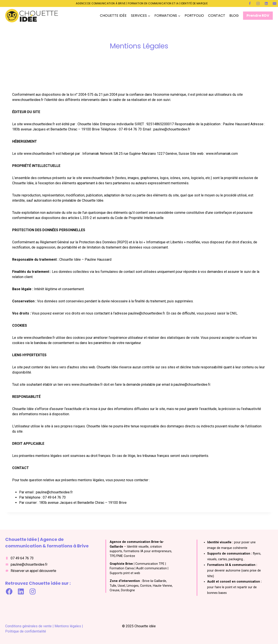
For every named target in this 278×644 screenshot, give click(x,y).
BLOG (234, 16)
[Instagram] (258, 3)
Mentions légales (68, 626)
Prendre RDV (258, 16)
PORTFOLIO (194, 16)
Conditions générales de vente (28, 626)
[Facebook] (250, 3)
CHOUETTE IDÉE (113, 16)
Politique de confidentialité (26, 631)
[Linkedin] (266, 3)
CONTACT (217, 16)
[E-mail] (275, 3)
